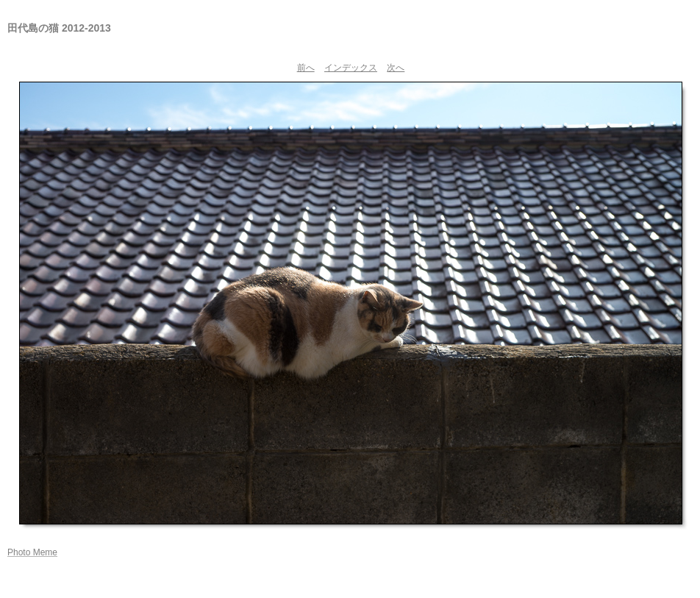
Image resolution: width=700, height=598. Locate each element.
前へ (306, 68)
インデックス (351, 68)
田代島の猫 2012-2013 (59, 28)
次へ (396, 68)
